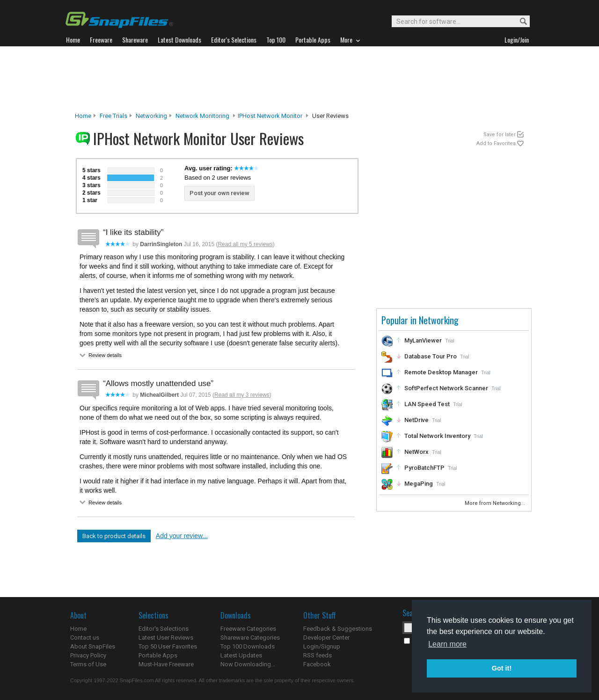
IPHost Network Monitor (270, 116)
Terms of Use (88, 664)
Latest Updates (241, 655)
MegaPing (419, 484)
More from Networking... (496, 503)
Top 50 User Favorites (168, 646)
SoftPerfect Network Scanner (446, 388)
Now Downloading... (248, 664)
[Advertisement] (299, 79)
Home (83, 116)
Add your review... (182, 536)
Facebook (317, 664)
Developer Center (326, 638)
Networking (151, 116)
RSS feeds (318, 655)
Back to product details (114, 536)
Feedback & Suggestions (338, 629)
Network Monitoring (202, 116)
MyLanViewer (423, 340)
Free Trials (113, 116)
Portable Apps (158, 655)
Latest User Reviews (166, 638)
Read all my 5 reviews (245, 244)
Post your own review (219, 193)
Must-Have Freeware (166, 664)
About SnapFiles (93, 646)
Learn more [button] (447, 644)
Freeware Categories (248, 629)
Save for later (500, 135)
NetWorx (416, 452)
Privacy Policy (88, 655)
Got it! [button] (502, 668)
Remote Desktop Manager (441, 372)
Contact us (85, 638)
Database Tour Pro (431, 356)
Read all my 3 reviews (242, 395)
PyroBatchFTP (424, 468)
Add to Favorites (496, 143)
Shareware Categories (250, 638)
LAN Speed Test (427, 404)
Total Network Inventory (437, 436)
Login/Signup (322, 646)
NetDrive (416, 420)
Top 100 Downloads (248, 646)
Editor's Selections (164, 629)
